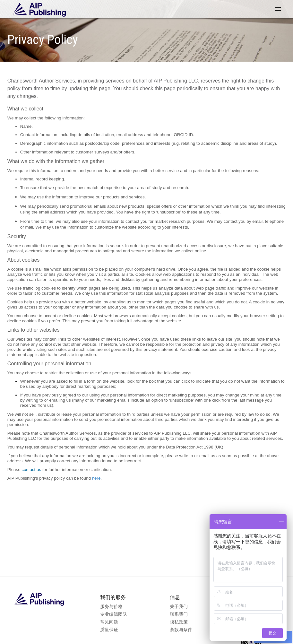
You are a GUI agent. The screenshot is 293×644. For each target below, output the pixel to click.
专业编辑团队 (114, 614)
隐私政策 (179, 622)
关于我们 (179, 606)
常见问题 (109, 622)
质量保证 (109, 630)
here (96, 478)
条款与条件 (181, 630)
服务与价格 (112, 606)
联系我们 (179, 614)
